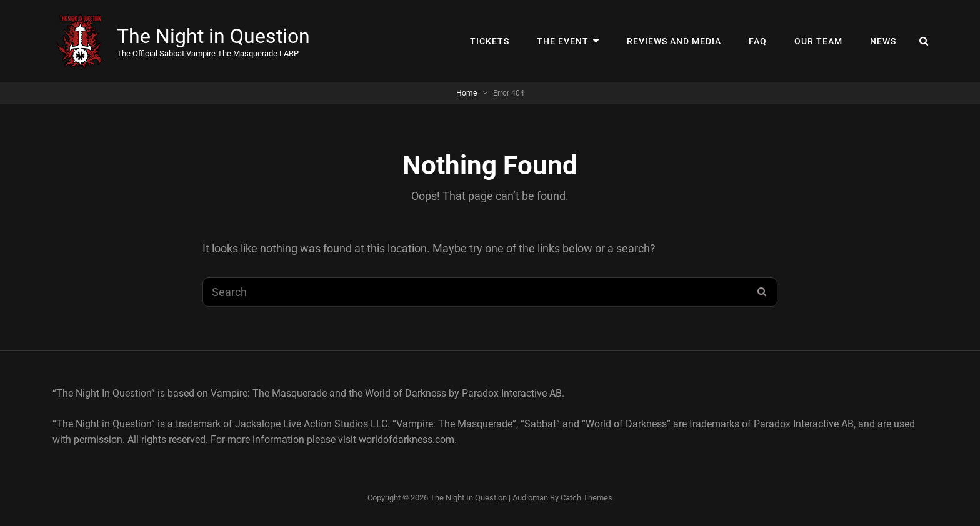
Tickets (490, 41)
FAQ (758, 41)
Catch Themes (587, 498)
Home (467, 93)
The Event (563, 41)
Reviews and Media (674, 41)
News (883, 41)
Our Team (818, 41)
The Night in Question (213, 36)
